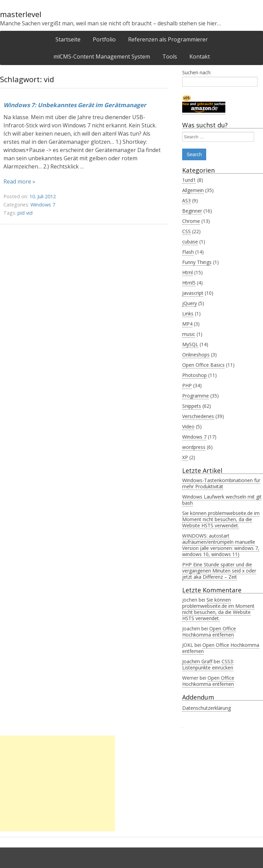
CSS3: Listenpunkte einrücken (208, 664)
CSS (186, 231)
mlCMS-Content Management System (102, 56)
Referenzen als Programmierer (168, 39)
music (189, 334)
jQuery (190, 303)
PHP (187, 385)
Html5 (189, 283)
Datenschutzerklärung (206, 708)
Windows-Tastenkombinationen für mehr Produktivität (221, 483)
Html (187, 272)
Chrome (191, 221)
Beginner (192, 211)
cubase (190, 242)
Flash (188, 252)
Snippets (192, 406)
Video (188, 426)
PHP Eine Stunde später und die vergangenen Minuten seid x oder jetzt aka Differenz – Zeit (219, 571)
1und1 (189, 180)
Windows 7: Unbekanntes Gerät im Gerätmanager (75, 105)
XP (185, 457)
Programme (196, 396)
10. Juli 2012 (43, 196)
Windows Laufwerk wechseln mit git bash (222, 500)
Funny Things (197, 262)
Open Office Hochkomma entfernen (209, 632)
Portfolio (104, 39)
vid (29, 213)
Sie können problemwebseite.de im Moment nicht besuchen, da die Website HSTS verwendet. (221, 519)
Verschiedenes (198, 416)
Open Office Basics (203, 365)
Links (188, 313)
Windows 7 (43, 205)
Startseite (68, 39)
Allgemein (193, 190)
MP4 (187, 324)
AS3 (186, 200)
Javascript (193, 293)
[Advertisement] (58, 783)
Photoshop (195, 375)
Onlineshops (196, 355)
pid (21, 213)
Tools (170, 56)
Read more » (19, 181)
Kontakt (200, 56)
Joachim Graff (197, 661)
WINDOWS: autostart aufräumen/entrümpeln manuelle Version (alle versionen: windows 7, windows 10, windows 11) (221, 545)
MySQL (190, 344)
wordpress (194, 447)
